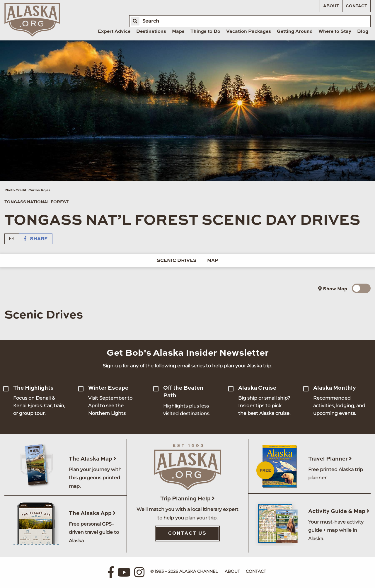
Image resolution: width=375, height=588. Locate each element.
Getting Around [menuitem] (295, 32)
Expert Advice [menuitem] (114, 32)
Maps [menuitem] (178, 32)
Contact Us (187, 534)
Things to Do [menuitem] (205, 32)
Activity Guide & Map (339, 511)
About (331, 6)
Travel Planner (330, 459)
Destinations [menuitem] (151, 32)
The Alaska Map (93, 459)
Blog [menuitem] (363, 32)
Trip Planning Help (187, 499)
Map (213, 261)
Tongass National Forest (36, 202)
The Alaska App (92, 513)
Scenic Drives (177, 261)
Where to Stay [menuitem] (335, 32)
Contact (356, 6)
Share (36, 239)
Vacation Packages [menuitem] (249, 32)
